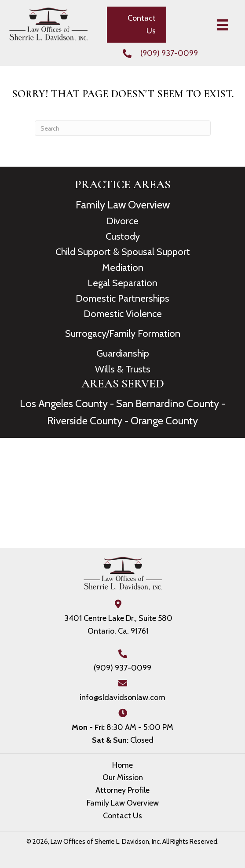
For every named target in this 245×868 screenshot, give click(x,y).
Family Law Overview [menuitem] (123, 803)
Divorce (122, 221)
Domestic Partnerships (122, 298)
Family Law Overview (123, 205)
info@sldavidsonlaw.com (122, 697)
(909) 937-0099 (169, 53)
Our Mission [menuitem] (123, 777)
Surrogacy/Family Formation (123, 334)
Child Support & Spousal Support (123, 252)
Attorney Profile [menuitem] (122, 790)
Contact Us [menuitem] (122, 816)
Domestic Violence (123, 314)
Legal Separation (122, 283)
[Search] (123, 128)
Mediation (123, 268)
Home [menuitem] (122, 765)
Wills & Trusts (123, 369)
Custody (123, 236)
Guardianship (123, 353)
